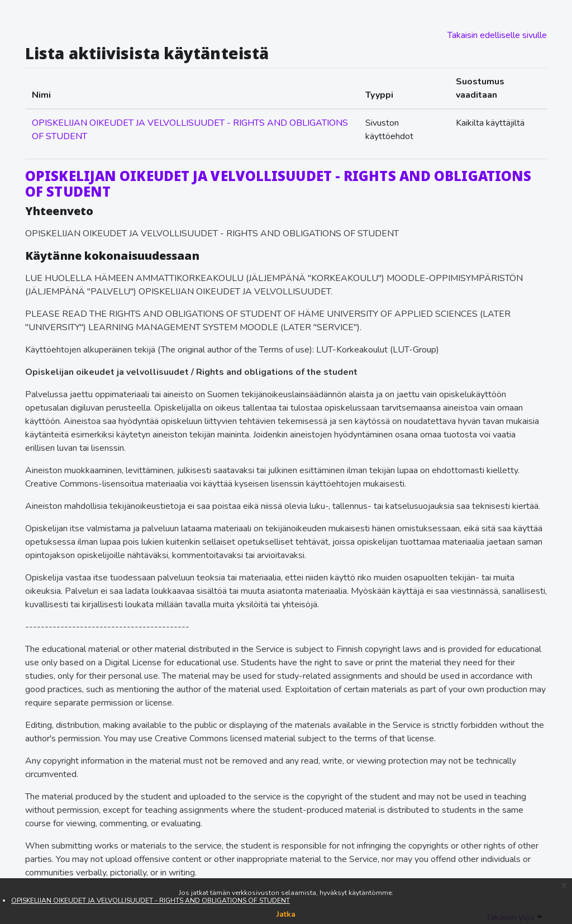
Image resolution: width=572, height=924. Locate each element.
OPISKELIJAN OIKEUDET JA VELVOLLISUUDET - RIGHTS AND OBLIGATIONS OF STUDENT (151, 901)
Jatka (286, 914)
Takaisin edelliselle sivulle (497, 35)
